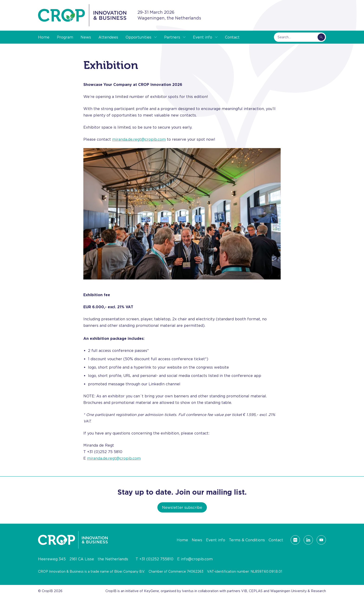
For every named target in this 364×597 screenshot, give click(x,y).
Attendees (108, 37)
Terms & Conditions (247, 540)
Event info (203, 37)
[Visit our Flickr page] (295, 540)
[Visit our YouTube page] (321, 540)
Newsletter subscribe (182, 507)
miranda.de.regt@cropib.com (139, 139)
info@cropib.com (197, 559)
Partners (172, 37)
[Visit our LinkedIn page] (308, 540)
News (86, 37)
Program (65, 37)
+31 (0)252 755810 (156, 559)
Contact (232, 37)
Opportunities (138, 37)
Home (44, 37)
